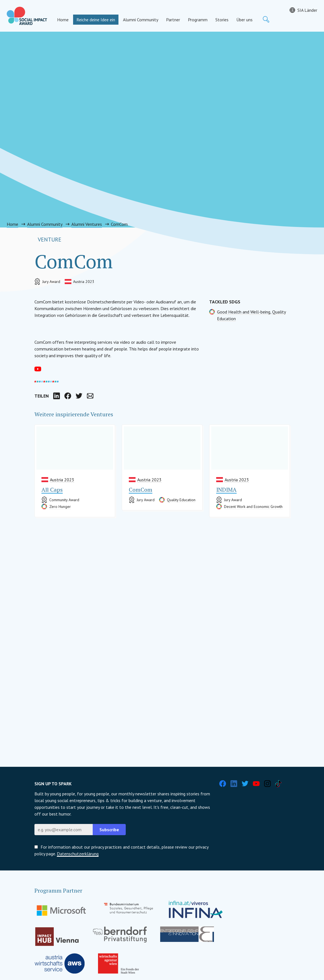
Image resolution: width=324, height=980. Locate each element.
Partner (173, 20)
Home (63, 20)
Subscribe (109, 830)
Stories (222, 20)
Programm (198, 20)
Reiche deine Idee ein (96, 20)
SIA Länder (307, 10)
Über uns (244, 20)
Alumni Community (141, 20)
